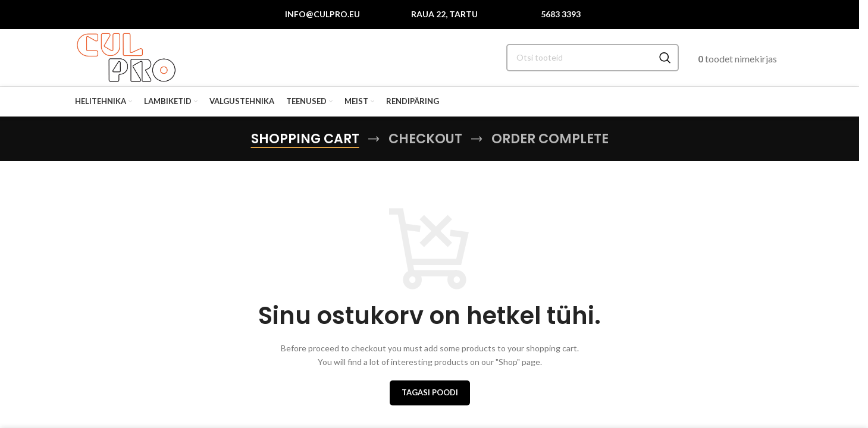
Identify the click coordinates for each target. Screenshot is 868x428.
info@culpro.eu (322, 15)
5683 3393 (561, 15)
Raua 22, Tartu (444, 15)
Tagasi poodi (430, 395)
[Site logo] (128, 59)
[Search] (593, 59)
